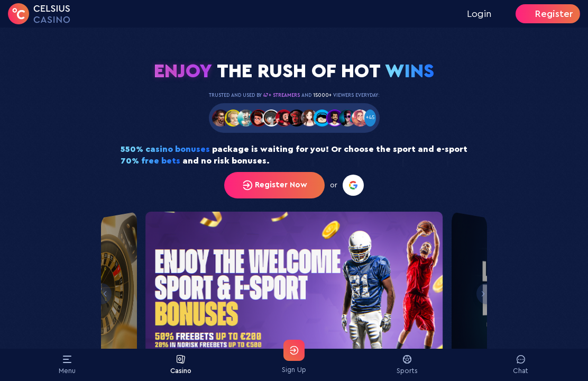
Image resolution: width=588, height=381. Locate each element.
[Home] (39, 14)
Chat (521, 365)
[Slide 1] (294, 294)
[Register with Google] (353, 185)
